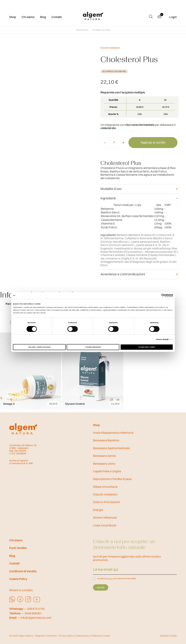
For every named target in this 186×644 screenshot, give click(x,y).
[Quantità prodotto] (114, 142)
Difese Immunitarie (105, 487)
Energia (98, 510)
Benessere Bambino (106, 440)
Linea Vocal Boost (105, 525)
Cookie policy (82, 636)
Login (173, 17)
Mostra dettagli (163, 339)
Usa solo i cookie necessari (39, 347)
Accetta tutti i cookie (147, 347)
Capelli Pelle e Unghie (107, 471)
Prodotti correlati (101, 30)
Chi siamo (28, 17)
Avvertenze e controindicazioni (123, 274)
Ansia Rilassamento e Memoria (113, 433)
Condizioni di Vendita (23, 571)
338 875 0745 (36, 609)
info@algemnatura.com (36, 618)
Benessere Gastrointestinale (111, 448)
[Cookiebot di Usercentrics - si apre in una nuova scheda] (157, 296)
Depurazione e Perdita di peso (112, 479)
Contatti (57, 17)
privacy (110, 578)
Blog (43, 17)
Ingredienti (108, 198)
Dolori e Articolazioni (107, 502)
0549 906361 (33, 613)
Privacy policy (66, 636)
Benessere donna (104, 456)
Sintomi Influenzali (105, 517)
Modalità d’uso (111, 189)
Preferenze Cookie (100, 636)
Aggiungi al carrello (153, 142)
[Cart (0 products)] (161, 17)
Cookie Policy (18, 579)
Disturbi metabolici (110, 48)
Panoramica (82, 30)
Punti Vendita (18, 548)
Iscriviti (101, 587)
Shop (13, 17)
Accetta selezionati (93, 347)
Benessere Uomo (104, 464)
